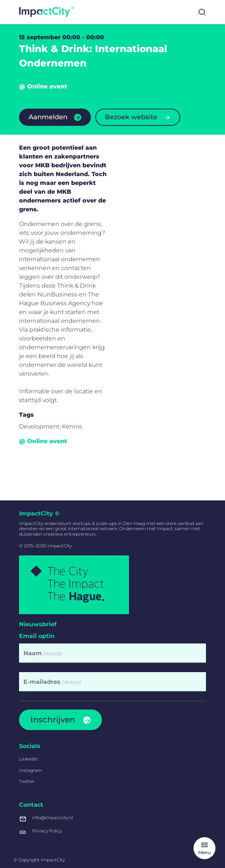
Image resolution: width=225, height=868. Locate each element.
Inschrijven (53, 720)
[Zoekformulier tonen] (202, 12)
